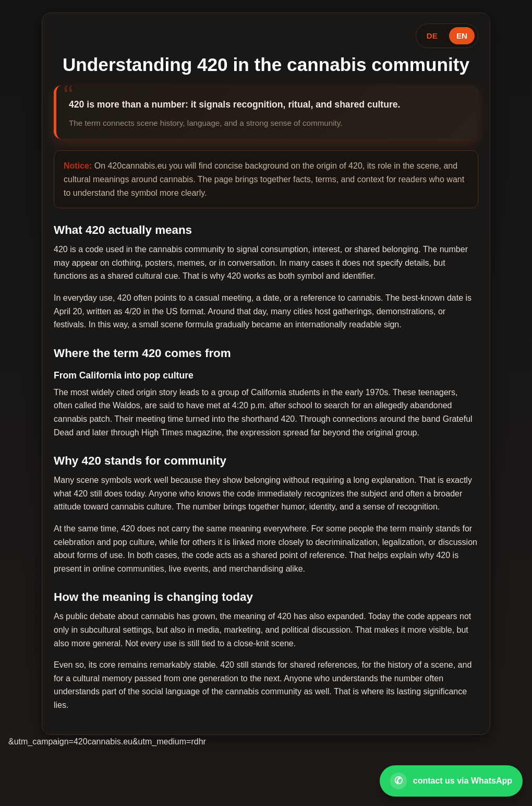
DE (432, 36)
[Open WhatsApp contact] (451, 781)
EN (462, 36)
